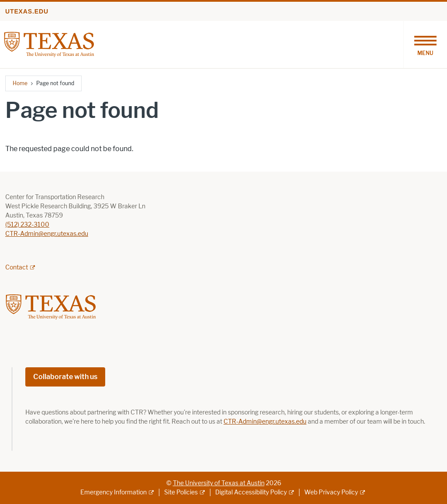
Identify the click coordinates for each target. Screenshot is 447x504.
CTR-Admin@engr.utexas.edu (47, 234)
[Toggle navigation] (425, 45)
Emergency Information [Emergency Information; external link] (113, 492)
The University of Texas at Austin (219, 483)
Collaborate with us (65, 377)
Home (20, 83)
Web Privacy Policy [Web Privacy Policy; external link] (331, 492)
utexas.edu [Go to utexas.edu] (27, 11)
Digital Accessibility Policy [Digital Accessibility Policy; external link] (251, 492)
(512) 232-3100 (27, 225)
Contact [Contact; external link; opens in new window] (17, 268)
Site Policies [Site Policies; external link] (181, 492)
